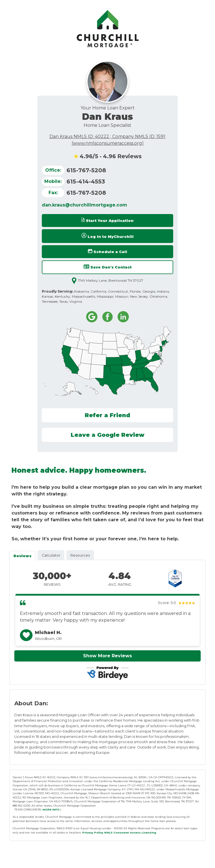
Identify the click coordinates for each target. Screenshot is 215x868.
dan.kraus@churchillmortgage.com (84, 205)
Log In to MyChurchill (107, 236)
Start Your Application (107, 220)
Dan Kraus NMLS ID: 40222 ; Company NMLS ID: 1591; (108, 136)
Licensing (149, 833)
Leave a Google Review (108, 435)
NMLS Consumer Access (122, 833)
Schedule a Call (107, 251)
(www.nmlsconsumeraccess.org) (108, 143)
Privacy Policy (93, 833)
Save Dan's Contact (108, 267)
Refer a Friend (107, 415)
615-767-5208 (86, 170)
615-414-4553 (86, 182)
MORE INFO (51, 810)
